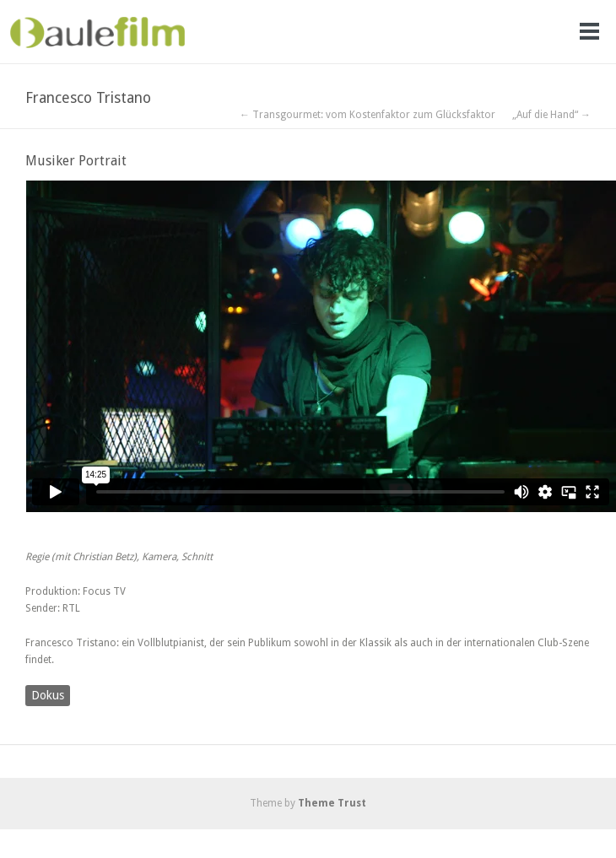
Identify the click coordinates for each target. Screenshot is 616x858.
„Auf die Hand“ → (551, 115)
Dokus (48, 695)
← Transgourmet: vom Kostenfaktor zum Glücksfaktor (367, 115)
